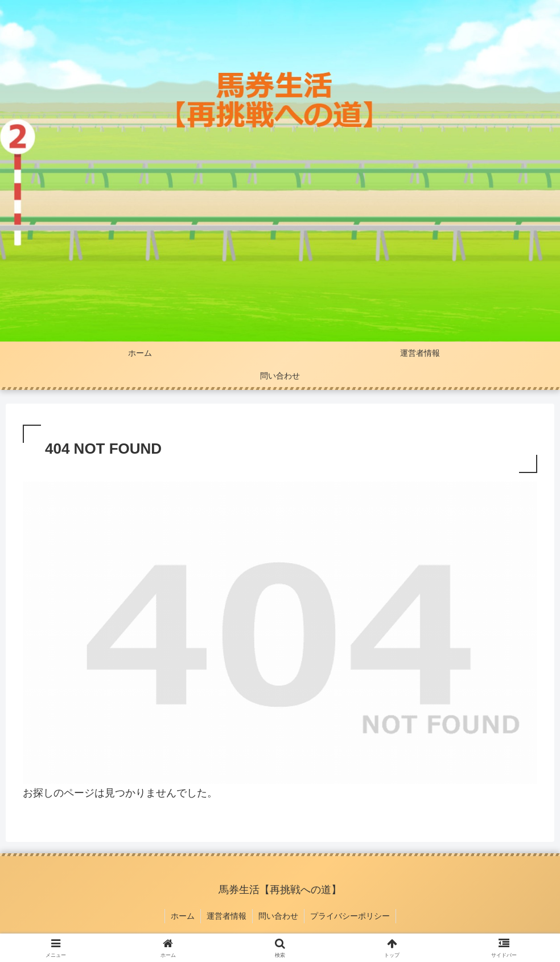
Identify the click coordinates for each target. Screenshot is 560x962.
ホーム (183, 916)
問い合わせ (278, 916)
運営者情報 (227, 916)
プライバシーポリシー (350, 916)
